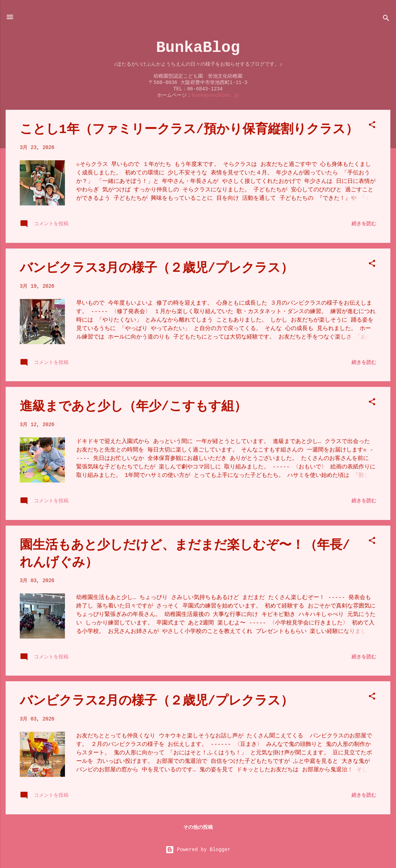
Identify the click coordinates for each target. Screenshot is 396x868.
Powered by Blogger (198, 850)
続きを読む (364, 224)
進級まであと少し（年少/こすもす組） (133, 407)
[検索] (386, 19)
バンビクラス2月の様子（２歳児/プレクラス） (157, 701)
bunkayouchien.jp (215, 95)
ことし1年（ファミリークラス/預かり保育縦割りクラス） (189, 130)
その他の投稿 (198, 827)
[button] (372, 126)
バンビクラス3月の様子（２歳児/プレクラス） (157, 268)
